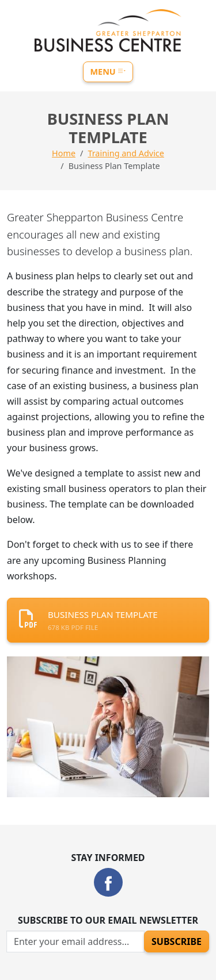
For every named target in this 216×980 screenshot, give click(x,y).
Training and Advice (126, 153)
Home (64, 153)
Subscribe (177, 941)
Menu (108, 72)
